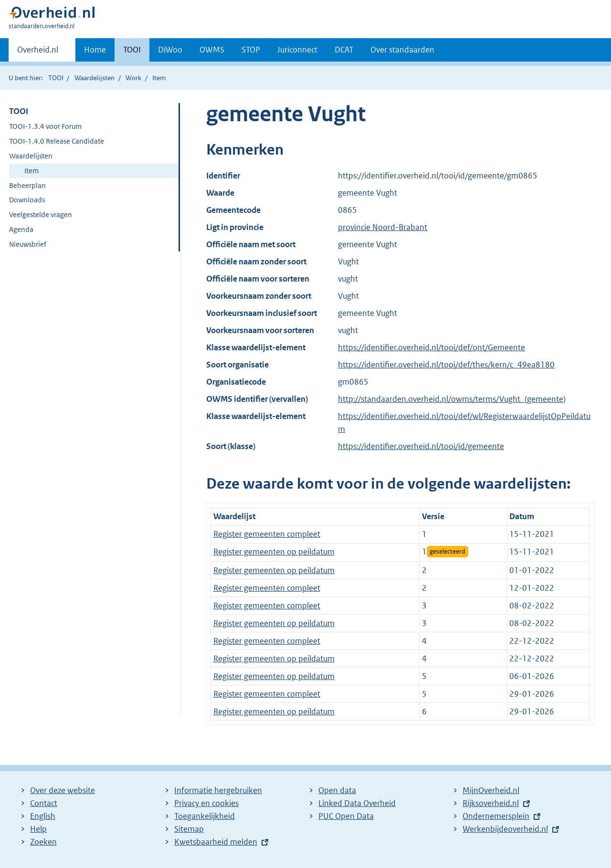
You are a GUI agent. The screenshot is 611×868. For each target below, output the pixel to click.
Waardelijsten (95, 78)
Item (32, 171)
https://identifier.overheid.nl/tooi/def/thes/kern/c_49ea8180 (446, 365)
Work (133, 78)
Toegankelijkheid (205, 816)
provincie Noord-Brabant (383, 227)
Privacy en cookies (206, 803)
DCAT (344, 50)
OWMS (212, 50)
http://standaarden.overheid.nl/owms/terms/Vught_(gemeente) (452, 399)
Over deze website (63, 790)
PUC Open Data (346, 816)
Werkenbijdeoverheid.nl (505, 829)
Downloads (27, 200)
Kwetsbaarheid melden (216, 842)
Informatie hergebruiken (218, 790)
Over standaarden (402, 50)
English (43, 816)
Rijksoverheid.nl (491, 803)
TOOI (132, 50)
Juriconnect (297, 50)
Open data (337, 790)
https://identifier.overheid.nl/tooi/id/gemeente (421, 446)
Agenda (21, 229)
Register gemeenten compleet (267, 534)
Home (95, 50)
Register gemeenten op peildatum (274, 552)
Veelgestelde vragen (41, 214)
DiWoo (170, 50)
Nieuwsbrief (28, 244)
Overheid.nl (38, 52)
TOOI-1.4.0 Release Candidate (57, 141)
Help (38, 829)
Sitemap (189, 829)
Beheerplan (27, 185)
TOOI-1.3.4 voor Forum (45, 126)
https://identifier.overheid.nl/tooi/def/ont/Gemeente (432, 347)
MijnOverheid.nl (491, 790)
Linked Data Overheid (357, 803)
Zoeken (43, 842)
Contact (44, 803)
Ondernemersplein (496, 816)
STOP (251, 50)
